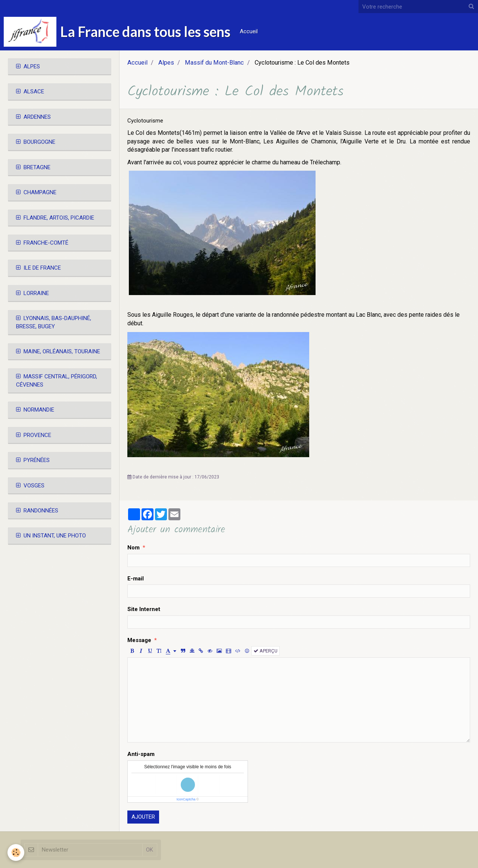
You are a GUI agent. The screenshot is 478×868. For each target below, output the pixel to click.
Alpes (166, 63)
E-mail (136, 579)
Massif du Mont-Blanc (214, 63)
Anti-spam (141, 754)
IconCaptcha (186, 799)
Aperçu (266, 651)
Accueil (249, 31)
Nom (134, 548)
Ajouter (143, 817)
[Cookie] (16, 852)
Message (139, 640)
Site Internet (144, 609)
